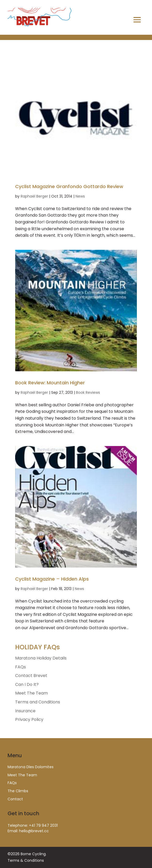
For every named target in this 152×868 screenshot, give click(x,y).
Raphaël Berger (34, 196)
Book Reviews (88, 392)
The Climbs (18, 791)
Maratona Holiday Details (41, 658)
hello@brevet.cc (34, 831)
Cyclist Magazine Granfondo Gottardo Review (69, 186)
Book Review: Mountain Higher (50, 383)
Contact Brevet (31, 676)
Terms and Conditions (38, 702)
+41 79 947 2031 (43, 825)
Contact (15, 799)
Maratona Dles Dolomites (31, 767)
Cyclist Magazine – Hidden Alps (52, 579)
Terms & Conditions (26, 860)
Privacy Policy (29, 719)
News (80, 196)
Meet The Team (31, 693)
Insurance (25, 711)
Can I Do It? (27, 684)
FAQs (21, 667)
